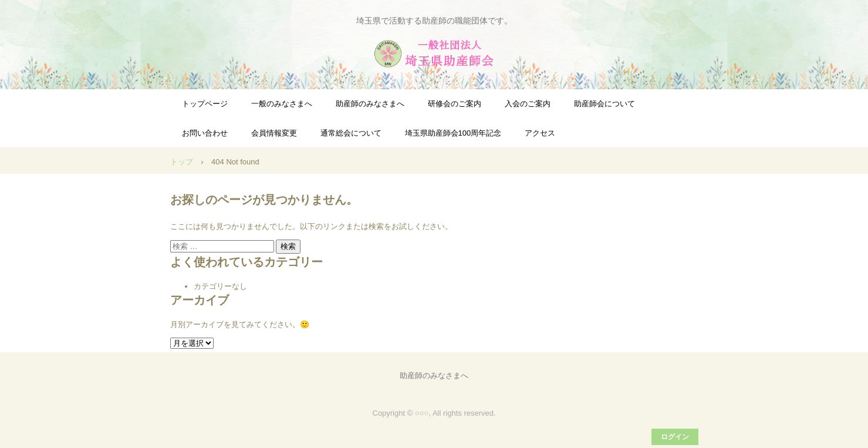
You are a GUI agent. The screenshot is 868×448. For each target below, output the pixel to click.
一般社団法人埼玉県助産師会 (434, 53)
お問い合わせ (205, 133)
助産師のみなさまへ (370, 104)
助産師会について (604, 104)
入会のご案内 (528, 104)
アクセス (540, 133)
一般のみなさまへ (282, 104)
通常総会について (351, 133)
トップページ (205, 104)
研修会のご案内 (455, 104)
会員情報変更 (274, 133)
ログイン (675, 437)
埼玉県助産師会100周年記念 (453, 133)
